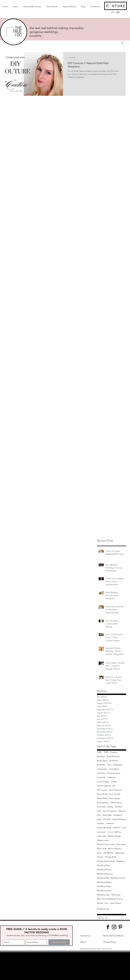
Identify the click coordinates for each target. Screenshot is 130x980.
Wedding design (104, 886)
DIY (114, 786)
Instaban (101, 823)
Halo (99, 815)
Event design (115, 798)
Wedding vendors (104, 890)
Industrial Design (119, 819)
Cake (109, 765)
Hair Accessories (110, 811)
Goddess (119, 807)
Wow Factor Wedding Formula (110, 899)
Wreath (100, 903)
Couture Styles (103, 782)
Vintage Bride (111, 857)
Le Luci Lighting (114, 832)
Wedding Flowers (104, 870)
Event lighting (103, 803)
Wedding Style (103, 878)
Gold (99, 811)
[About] (83, 942)
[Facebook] (108, 927)
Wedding (121, 861)
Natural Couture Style (106, 844)
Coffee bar (111, 777)
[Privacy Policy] (110, 942)
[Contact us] (85, 936)
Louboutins (102, 836)
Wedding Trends (118, 878)
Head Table (107, 815)
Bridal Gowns (102, 761)
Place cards (102, 849)
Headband (118, 815)
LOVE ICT (117, 828)
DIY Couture (102, 790)
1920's (99, 752)
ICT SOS (107, 819)
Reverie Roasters (115, 849)
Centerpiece (102, 769)
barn (107, 903)
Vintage (100, 857)
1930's (106, 752)
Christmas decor (114, 773)
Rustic (99, 853)
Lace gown (101, 832)
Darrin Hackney (115, 790)
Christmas (101, 773)
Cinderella (101, 777)
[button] (122, 43)
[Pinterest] (120, 927)
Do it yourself (115, 794)
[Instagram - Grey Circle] (102, 918)
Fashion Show (116, 803)
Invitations (110, 823)
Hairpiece (122, 811)
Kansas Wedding (104, 828)
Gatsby (110, 807)
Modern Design (114, 836)
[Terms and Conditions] (113, 936)
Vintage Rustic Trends (106, 861)
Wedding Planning (105, 874)
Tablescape (120, 853)
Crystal (114, 782)
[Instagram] (114, 927)
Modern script (103, 840)
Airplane (114, 752)
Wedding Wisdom (105, 882)
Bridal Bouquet (113, 756)
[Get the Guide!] (59, 942)
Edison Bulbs (102, 798)
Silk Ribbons (109, 853)
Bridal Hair (114, 761)
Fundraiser (101, 807)
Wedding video (103, 895)
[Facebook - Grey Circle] (98, 918)
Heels (99, 819)
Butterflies (101, 765)
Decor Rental (102, 794)
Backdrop (101, 756)
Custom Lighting (104, 786)
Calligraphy (118, 765)
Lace (124, 828)
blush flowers (116, 903)
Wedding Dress (103, 865)
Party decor (121, 844)
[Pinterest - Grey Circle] (106, 918)
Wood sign (116, 895)
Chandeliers (114, 769)
